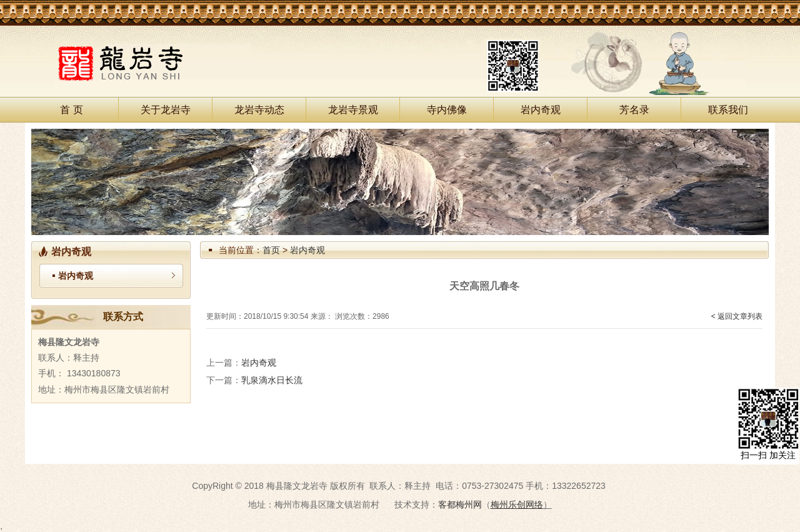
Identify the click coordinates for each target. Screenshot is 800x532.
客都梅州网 (460, 504)
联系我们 (728, 110)
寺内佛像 (447, 110)
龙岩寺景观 (353, 110)
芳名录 (634, 110)
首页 (271, 250)
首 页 (71, 110)
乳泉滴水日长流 (272, 380)
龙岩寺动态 (259, 110)
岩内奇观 (541, 110)
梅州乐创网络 (517, 504)
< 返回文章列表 (737, 316)
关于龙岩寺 (166, 110)
